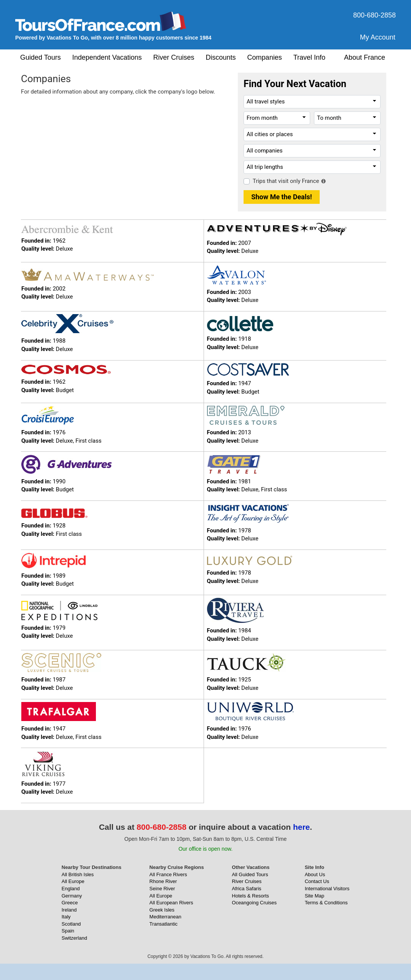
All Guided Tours (250, 874)
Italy (66, 917)
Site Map (315, 896)
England (71, 889)
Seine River (162, 889)
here (301, 827)
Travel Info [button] (309, 57)
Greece (70, 903)
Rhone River (163, 881)
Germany (72, 896)
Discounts (221, 57)
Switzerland (74, 938)
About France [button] (365, 57)
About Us (315, 874)
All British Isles (78, 874)
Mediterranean (166, 917)
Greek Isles (162, 910)
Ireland (69, 910)
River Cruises (174, 57)
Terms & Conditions (326, 903)
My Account (378, 37)
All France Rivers (168, 874)
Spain (68, 931)
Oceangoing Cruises (254, 903)
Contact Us (317, 881)
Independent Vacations (107, 57)
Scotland (71, 924)
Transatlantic (164, 924)
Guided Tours (41, 57)
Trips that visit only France (286, 181)
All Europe (73, 881)
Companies (265, 57)
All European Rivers (171, 903)
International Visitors (327, 889)
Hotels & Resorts (250, 896)
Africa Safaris (246, 889)
